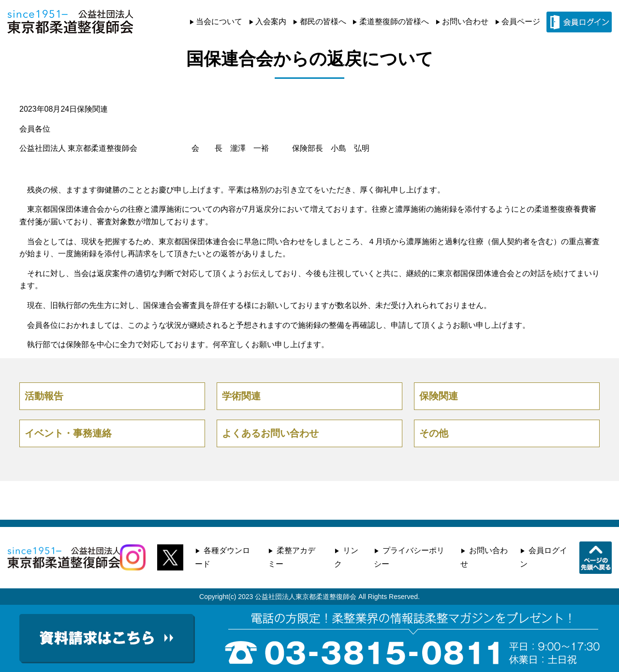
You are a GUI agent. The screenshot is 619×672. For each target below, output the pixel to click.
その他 (434, 433)
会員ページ (521, 22)
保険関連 (92, 109)
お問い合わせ (465, 22)
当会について (219, 22)
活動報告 (44, 396)
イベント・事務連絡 (68, 433)
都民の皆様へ (323, 22)
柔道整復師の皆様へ (394, 22)
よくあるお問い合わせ (270, 433)
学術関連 (241, 396)
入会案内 (271, 22)
